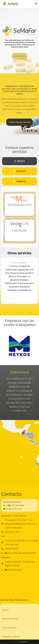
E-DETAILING (20, 231)
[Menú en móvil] (36, 4)
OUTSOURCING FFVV (19, 205)
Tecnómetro (23, 642)
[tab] (19, 161)
